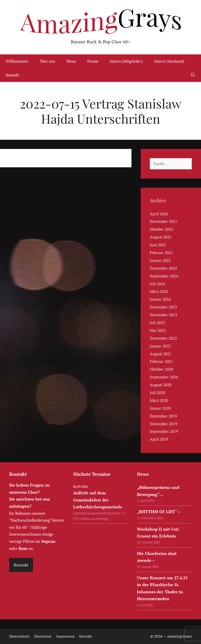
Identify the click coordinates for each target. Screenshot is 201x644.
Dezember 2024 (163, 268)
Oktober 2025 (162, 229)
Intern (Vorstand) (169, 61)
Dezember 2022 (163, 338)
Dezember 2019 (163, 416)
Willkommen (17, 61)
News (71, 61)
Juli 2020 (157, 393)
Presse (93, 61)
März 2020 (159, 400)
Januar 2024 (160, 299)
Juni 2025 (158, 245)
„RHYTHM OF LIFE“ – (159, 512)
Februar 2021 (161, 361)
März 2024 (159, 291)
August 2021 (161, 354)
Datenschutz (19, 636)
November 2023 (163, 315)
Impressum (65, 636)
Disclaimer (43, 636)
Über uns (47, 61)
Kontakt (13, 75)
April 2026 (159, 214)
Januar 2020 (160, 408)
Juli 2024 (157, 284)
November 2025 (163, 221)
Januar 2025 (160, 260)
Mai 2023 (158, 330)
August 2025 (161, 237)
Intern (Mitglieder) (126, 61)
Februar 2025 (161, 253)
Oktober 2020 (162, 369)
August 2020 (161, 385)
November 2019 (163, 424)
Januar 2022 (160, 346)
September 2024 (164, 276)
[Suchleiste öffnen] (193, 75)
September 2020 (164, 377)
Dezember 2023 (163, 307)
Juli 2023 (157, 323)
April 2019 (159, 439)
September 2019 (164, 431)
